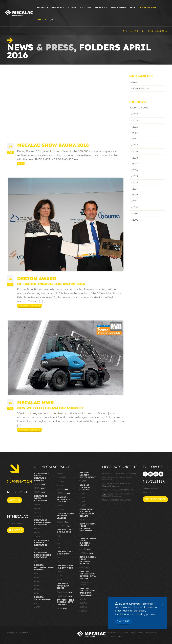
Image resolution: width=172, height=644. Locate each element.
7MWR (37, 504)
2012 (135, 195)
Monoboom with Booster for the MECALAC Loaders (116, 485)
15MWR (38, 516)
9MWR (37, 508)
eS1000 (63, 489)
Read (21, 163)
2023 (135, 127)
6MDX (59, 576)
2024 (135, 121)
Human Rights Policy (113, 636)
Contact (42, 20)
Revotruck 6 (65, 592)
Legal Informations (111, 633)
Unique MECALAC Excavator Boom (118, 490)
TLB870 (83, 493)
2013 (135, 189)
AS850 (60, 474)
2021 (135, 139)
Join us (140, 633)
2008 (135, 220)
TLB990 (83, 505)
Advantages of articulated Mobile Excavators (117, 478)
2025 (135, 114)
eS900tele (64, 493)
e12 (36, 561)
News (135, 82)
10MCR (37, 536)
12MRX (40, 492)
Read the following (29, 306)
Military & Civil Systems (86, 583)
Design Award (37, 279)
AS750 (37, 607)
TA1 (58, 536)
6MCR (37, 529)
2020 (135, 145)
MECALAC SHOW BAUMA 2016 (53, 145)
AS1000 (60, 481)
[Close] (163, 604)
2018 (135, 158)
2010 (135, 207)
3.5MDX (60, 572)
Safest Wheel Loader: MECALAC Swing (119, 474)
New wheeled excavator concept (51, 408)
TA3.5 (59, 548)
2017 (135, 164)
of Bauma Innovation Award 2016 (51, 284)
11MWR (37, 512)
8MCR (37, 533)
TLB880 (83, 497)
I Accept (123, 621)
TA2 (58, 540)
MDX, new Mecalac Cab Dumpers (117, 500)
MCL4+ (37, 581)
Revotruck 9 (65, 596)
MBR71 (82, 520)
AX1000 (60, 509)
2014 (135, 183)
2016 (135, 170)
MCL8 (37, 593)
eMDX (62, 608)
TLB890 (83, 501)
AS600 (37, 603)
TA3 (58, 544)
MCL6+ (37, 589)
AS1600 (60, 485)
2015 (135, 176)
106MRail (83, 599)
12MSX (40, 484)
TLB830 (83, 481)
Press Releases (141, 89)
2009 (135, 214)
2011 (135, 201)
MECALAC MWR (36, 403)
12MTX (40, 488)
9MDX (59, 580)
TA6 (58, 558)
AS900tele (61, 477)
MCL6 (37, 585)
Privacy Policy (128, 633)
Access (15, 500)
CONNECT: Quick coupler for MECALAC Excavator (118, 495)
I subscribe (155, 499)
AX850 (60, 506)
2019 (135, 152)
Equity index (152, 633)
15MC (37, 549)
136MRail (83, 603)
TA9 (58, 562)
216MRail (83, 611)
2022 (135, 133)
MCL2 (37, 573)
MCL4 (37, 577)
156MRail (83, 607)
